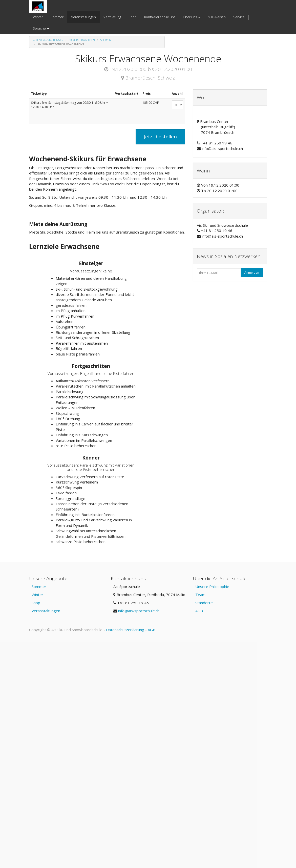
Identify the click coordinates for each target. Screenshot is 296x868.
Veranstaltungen (46, 611)
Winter (37, 595)
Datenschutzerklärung (125, 630)
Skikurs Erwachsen (82, 40)
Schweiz (106, 40)
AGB (199, 611)
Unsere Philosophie (212, 586)
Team (200, 595)
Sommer (39, 586)
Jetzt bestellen (160, 137)
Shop (36, 603)
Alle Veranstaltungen (48, 40)
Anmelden (252, 273)
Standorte (204, 603)
